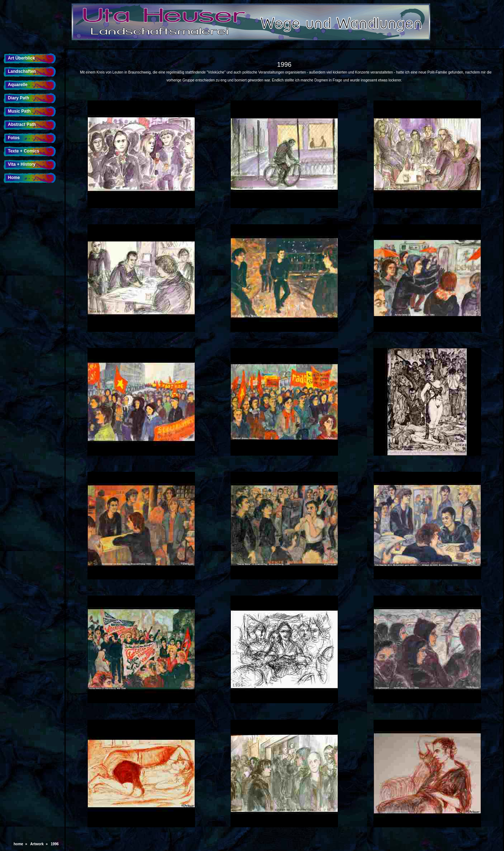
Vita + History (22, 164)
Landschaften (22, 71)
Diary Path (18, 98)
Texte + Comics (23, 151)
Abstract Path (22, 124)
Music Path (19, 111)
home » (21, 844)
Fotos (14, 138)
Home (14, 178)
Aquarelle (18, 85)
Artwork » (40, 844)
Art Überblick (21, 58)
